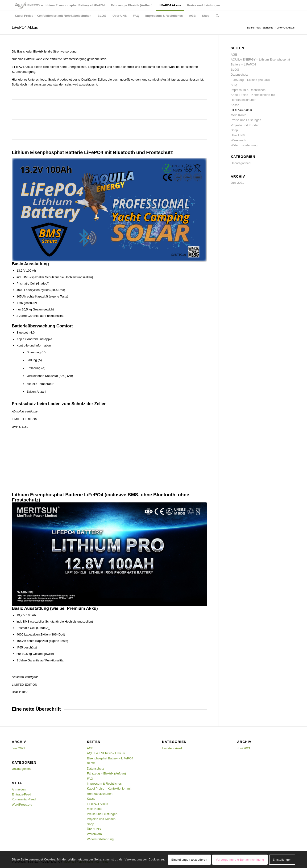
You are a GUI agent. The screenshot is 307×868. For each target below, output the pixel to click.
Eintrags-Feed (21, 794)
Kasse (235, 105)
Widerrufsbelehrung (244, 145)
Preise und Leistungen (246, 120)
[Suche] (217, 16)
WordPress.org (22, 805)
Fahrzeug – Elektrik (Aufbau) (250, 80)
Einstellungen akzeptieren (189, 860)
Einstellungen (282, 860)
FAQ (234, 85)
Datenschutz (239, 75)
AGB (234, 55)
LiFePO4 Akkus (25, 27)
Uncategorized (241, 163)
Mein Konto (238, 115)
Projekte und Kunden (245, 125)
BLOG (235, 70)
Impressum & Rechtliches (248, 90)
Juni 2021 (237, 183)
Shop (234, 130)
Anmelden (19, 789)
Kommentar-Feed (24, 799)
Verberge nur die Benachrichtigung (240, 860)
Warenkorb (238, 140)
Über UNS (238, 135)
